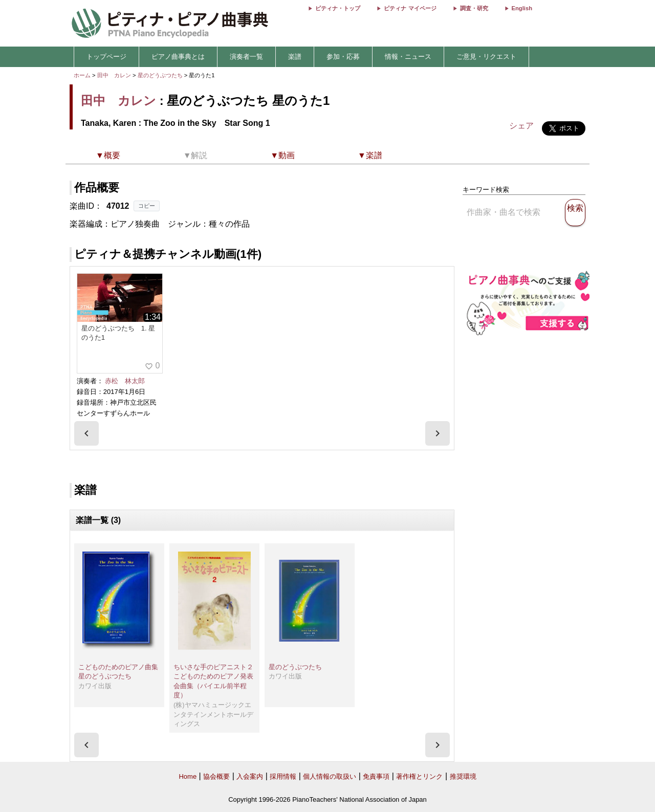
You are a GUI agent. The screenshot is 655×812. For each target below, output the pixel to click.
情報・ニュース (408, 57)
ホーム (82, 75)
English (522, 8)
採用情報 (283, 776)
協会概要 (216, 776)
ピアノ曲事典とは (178, 57)
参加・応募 (343, 57)
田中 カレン (114, 75)
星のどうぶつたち (161, 75)
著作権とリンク (419, 776)
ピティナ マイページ (410, 8)
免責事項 (376, 776)
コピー (147, 206)
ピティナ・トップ (338, 8)
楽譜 (295, 57)
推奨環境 (463, 776)
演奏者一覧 (246, 57)
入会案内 (250, 776)
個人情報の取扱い (330, 776)
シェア (521, 126)
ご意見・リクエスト (486, 57)
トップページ (106, 57)
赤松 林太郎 (125, 381)
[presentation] (86, 433)
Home (188, 776)
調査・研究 (474, 8)
